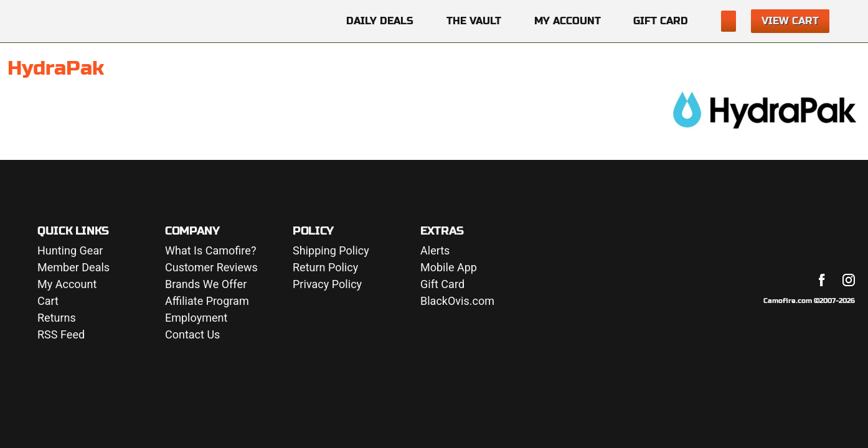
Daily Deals (380, 21)
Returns (57, 318)
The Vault (474, 21)
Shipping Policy (331, 251)
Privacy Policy (327, 285)
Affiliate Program (207, 301)
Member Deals (73, 268)
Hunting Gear (70, 251)
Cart (48, 301)
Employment (196, 318)
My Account (568, 21)
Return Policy (325, 268)
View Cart (790, 21)
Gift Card (661, 21)
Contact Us (192, 335)
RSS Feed (61, 335)
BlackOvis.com (457, 301)
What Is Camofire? (210, 251)
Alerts (435, 251)
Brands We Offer (206, 285)
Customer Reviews (211, 268)
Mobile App (449, 268)
